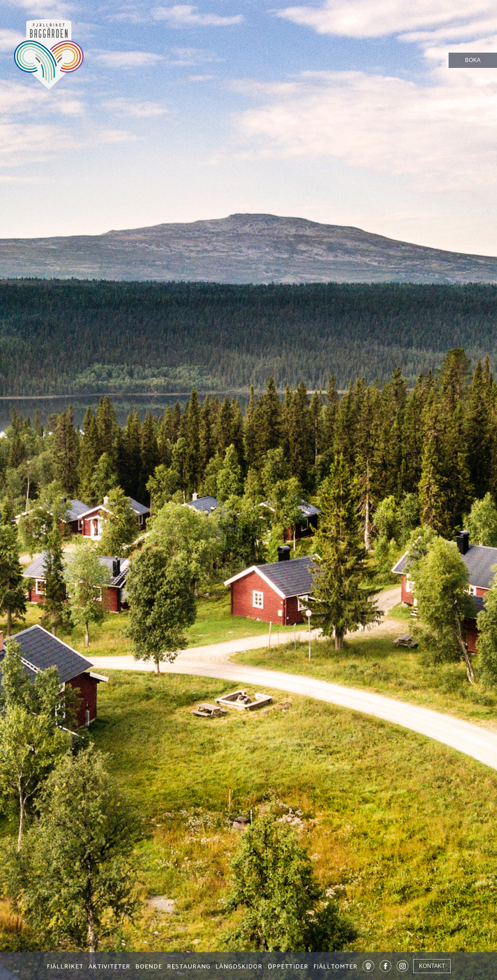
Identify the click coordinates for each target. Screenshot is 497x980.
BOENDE (149, 967)
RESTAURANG (189, 967)
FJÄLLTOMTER (335, 967)
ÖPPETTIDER (288, 967)
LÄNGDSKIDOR (239, 967)
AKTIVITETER (109, 967)
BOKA (473, 60)
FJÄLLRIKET (65, 967)
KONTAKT (432, 966)
